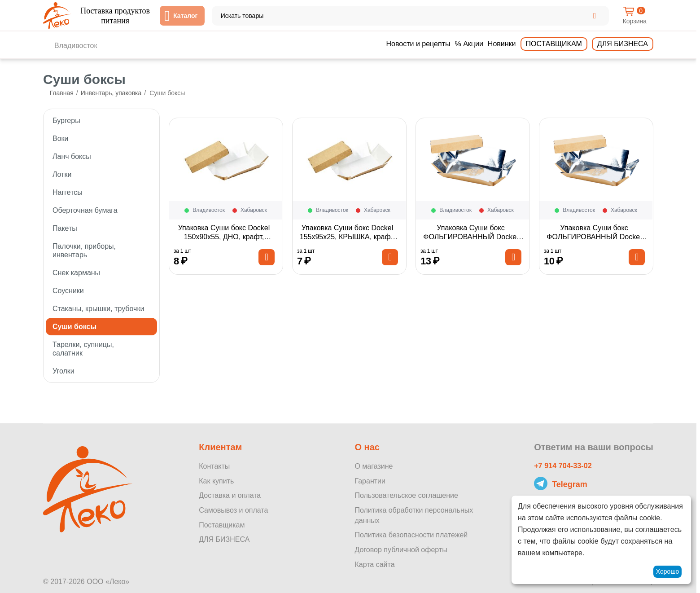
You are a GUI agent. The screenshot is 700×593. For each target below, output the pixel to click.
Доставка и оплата (230, 495)
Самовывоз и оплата (233, 510)
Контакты (214, 466)
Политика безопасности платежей (411, 535)
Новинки (502, 44)
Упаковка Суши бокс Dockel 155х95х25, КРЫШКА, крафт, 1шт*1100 (348, 237)
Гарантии (370, 481)
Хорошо (668, 571)
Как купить (216, 481)
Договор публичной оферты (401, 550)
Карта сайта (374, 564)
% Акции (469, 44)
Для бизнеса (623, 44)
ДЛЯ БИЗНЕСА (224, 539)
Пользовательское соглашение (406, 495)
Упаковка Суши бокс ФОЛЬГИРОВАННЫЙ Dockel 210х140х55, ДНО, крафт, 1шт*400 (470, 237)
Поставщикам (554, 44)
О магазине (374, 466)
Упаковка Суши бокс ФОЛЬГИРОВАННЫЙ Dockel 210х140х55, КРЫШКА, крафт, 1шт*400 (594, 237)
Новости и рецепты (418, 44)
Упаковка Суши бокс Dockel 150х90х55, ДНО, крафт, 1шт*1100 (224, 237)
